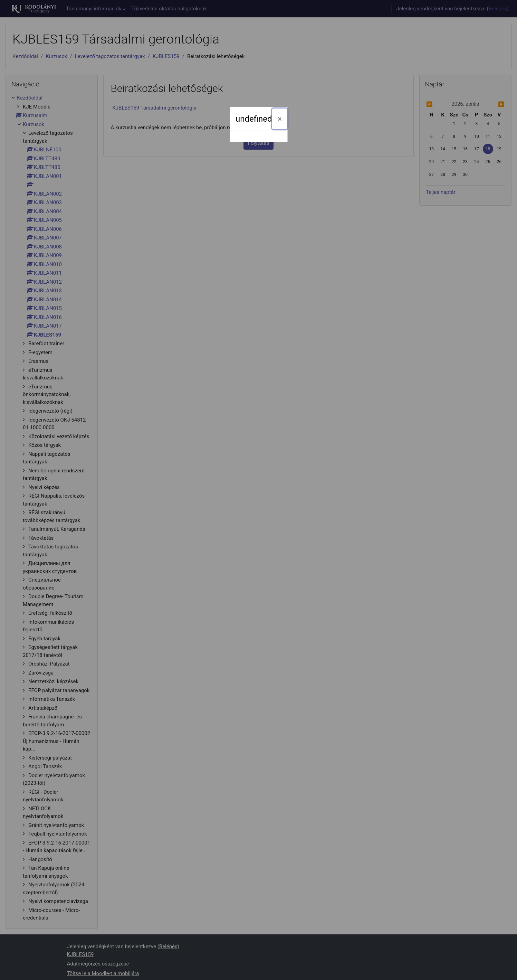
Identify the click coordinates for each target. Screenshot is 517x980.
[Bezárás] (280, 119)
